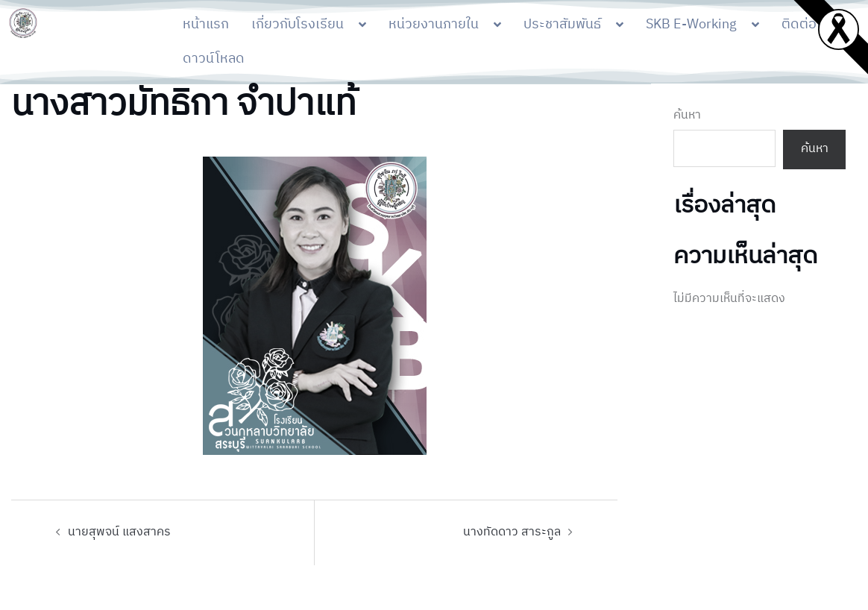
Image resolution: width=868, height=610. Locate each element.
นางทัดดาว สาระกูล (512, 532)
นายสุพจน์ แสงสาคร (119, 532)
